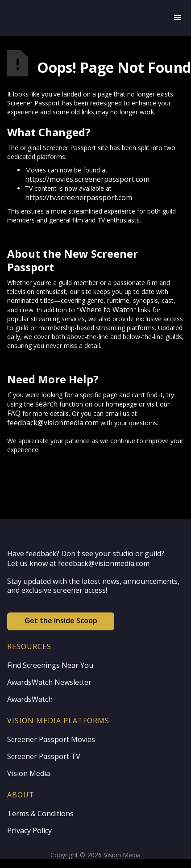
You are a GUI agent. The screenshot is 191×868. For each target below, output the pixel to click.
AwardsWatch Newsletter (49, 682)
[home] (86, 18)
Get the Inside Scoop (61, 621)
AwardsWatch (30, 699)
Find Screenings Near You (50, 665)
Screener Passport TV (44, 756)
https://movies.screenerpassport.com (87, 179)
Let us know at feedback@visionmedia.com (78, 563)
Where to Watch (106, 310)
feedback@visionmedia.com (53, 423)
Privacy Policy (29, 830)
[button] (178, 18)
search (46, 404)
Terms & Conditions (40, 813)
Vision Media (29, 773)
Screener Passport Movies (51, 739)
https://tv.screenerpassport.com (79, 197)
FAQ (14, 413)
